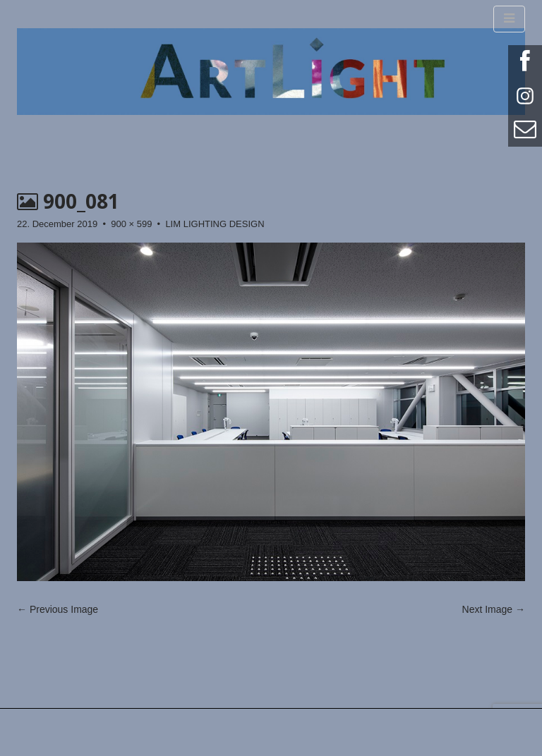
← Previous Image (58, 609)
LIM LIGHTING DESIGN (215, 224)
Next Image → (494, 609)
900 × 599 (131, 224)
